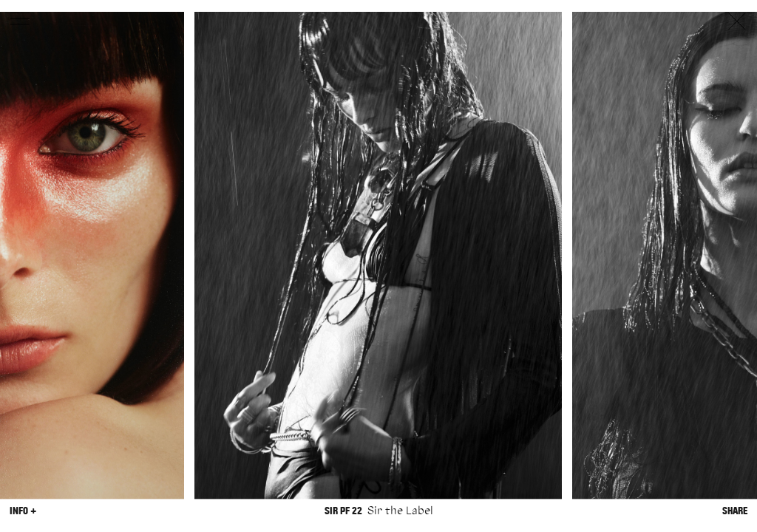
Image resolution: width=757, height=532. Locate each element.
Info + (23, 511)
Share (735, 511)
